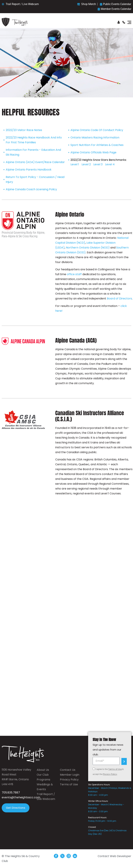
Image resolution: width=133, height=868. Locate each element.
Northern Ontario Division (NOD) (88, 248)
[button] (129, 23)
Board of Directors (119, 298)
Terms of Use (115, 769)
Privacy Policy (110, 774)
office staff (75, 274)
